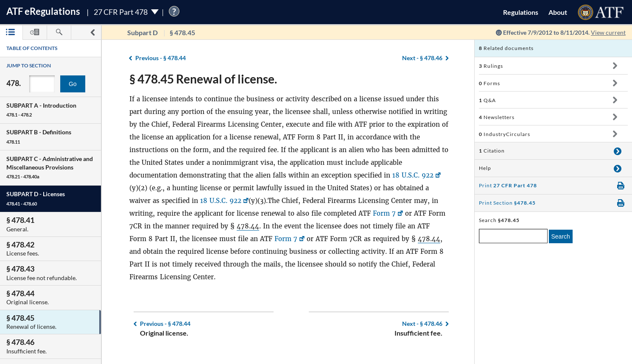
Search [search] (561, 236)
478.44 (248, 226)
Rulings (491, 66)
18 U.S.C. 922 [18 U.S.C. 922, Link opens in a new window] (413, 175)
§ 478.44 (161, 58)
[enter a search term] (513, 236)
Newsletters (497, 117)
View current (608, 32)
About (558, 12)
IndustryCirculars (505, 134)
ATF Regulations (43, 11)
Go (73, 84)
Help (485, 168)
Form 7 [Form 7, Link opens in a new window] (384, 213)
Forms (489, 83)
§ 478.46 (422, 58)
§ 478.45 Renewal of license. (203, 79)
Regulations (521, 12)
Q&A (487, 100)
